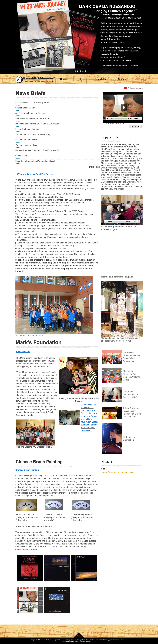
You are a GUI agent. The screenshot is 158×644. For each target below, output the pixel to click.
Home (63, 79)
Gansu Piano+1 (23, 156)
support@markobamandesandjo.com (118, 472)
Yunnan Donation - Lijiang (27, 145)
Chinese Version (135, 88)
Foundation (101, 79)
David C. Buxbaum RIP (26, 140)
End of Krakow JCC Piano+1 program (33, 102)
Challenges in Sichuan (26, 108)
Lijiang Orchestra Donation (28, 129)
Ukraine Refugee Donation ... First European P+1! (38, 150)
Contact (122, 79)
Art (82, 79)
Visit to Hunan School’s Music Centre (33, 118)
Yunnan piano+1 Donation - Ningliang (33, 134)
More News (95, 167)
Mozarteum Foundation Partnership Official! (35, 161)
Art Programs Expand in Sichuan (31, 113)
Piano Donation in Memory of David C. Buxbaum (38, 124)
